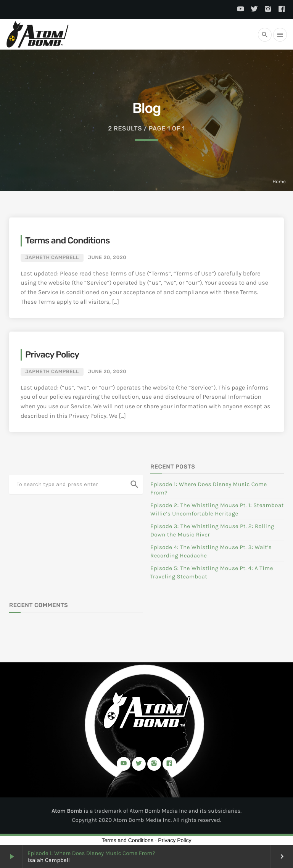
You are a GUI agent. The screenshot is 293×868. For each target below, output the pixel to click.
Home (279, 182)
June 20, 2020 (107, 258)
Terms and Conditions (68, 240)
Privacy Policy (52, 354)
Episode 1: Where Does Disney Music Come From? (91, 853)
